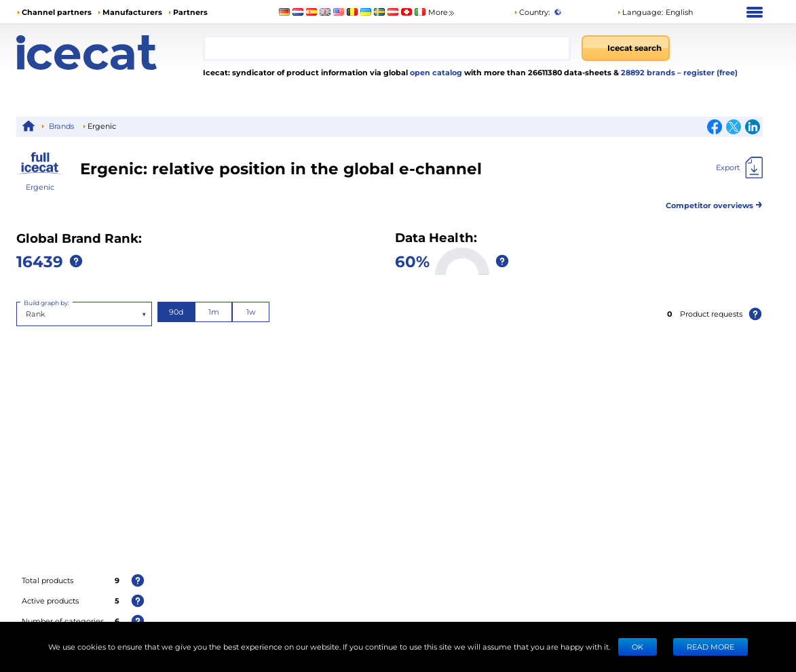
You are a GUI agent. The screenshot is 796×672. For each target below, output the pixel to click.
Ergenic (40, 187)
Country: (532, 12)
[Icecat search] (626, 48)
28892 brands (649, 72)
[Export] (739, 167)
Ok (638, 647)
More (442, 13)
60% (412, 261)
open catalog (435, 72)
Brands (61, 126)
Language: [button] (640, 12)
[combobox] (387, 48)
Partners (190, 12)
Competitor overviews (714, 203)
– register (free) (707, 72)
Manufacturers (132, 12)
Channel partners (57, 12)
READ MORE (710, 647)
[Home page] (110, 53)
